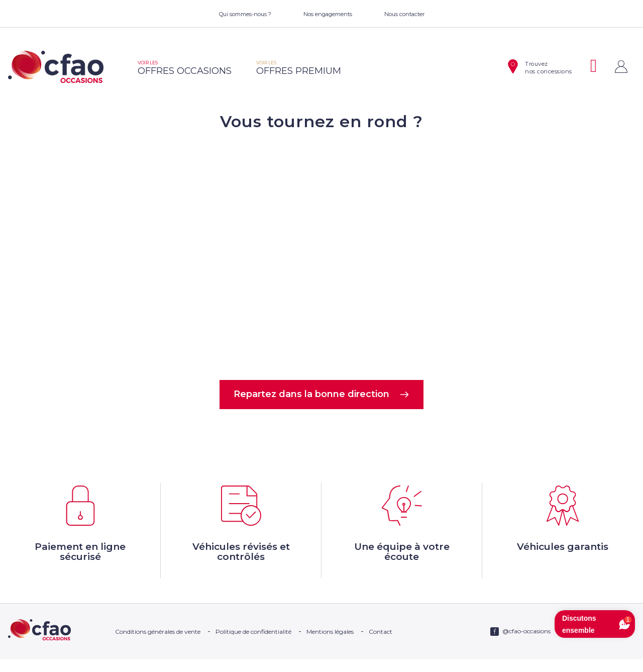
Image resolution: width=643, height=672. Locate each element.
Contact (381, 644)
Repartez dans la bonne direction (322, 396)
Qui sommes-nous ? (245, 14)
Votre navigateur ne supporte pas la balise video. (321, 254)
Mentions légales (330, 644)
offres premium (299, 68)
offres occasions (185, 68)
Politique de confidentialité (253, 644)
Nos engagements (328, 14)
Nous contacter (404, 14)
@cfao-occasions (526, 644)
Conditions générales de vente (158, 644)
